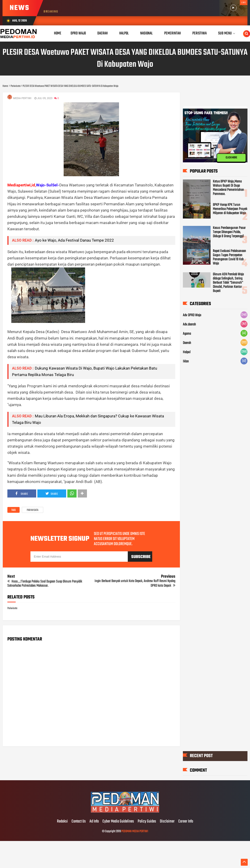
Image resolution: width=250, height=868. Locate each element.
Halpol (187, 352)
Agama (187, 334)
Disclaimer (167, 822)
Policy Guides (147, 822)
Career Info (186, 822)
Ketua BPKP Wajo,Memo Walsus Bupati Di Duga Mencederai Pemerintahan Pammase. (228, 188)
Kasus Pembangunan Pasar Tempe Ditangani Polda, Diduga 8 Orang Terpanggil (229, 232)
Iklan (186, 361)
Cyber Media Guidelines (118, 822)
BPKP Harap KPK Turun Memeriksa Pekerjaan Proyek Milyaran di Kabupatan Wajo (230, 209)
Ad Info (94, 822)
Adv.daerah (189, 325)
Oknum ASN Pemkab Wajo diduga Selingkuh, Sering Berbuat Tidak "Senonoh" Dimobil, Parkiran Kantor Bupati (228, 282)
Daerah (187, 343)
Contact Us (79, 822)
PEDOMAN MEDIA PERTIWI (135, 831)
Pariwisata (33, 510)
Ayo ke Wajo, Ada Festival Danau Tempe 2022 (74, 240)
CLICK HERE (231, 158)
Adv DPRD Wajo (192, 315)
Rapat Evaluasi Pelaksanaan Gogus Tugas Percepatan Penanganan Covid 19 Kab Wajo (229, 257)
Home (58, 33)
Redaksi (62, 822)
